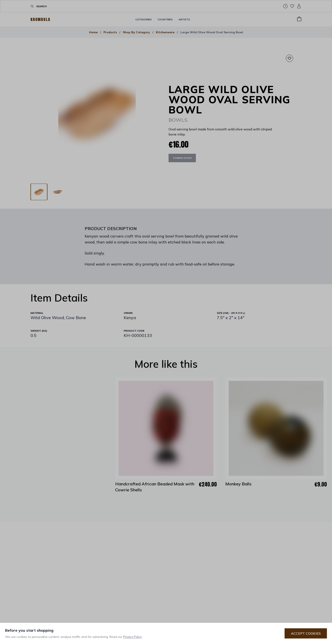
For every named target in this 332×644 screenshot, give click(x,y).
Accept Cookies (306, 633)
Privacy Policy (132, 637)
